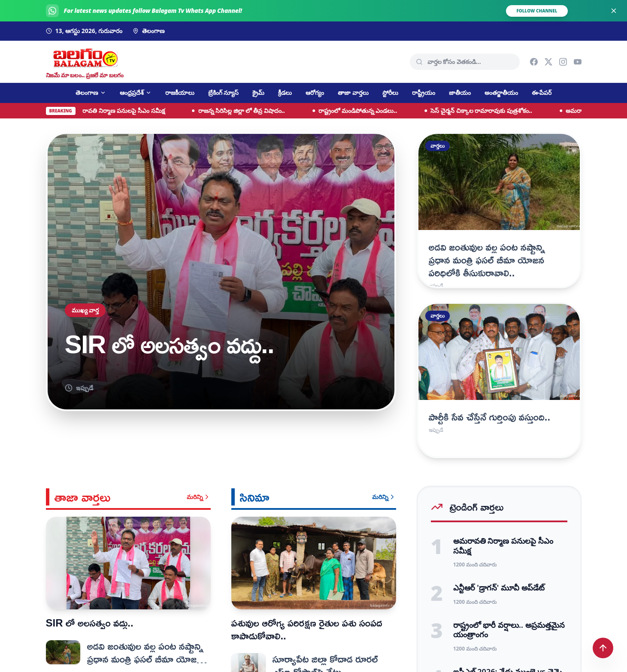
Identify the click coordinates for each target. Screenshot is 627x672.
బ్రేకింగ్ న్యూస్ (224, 92)
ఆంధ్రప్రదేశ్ (136, 92)
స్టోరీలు (390, 92)
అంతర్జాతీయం (501, 92)
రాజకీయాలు (180, 92)
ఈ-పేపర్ (542, 92)
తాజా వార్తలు (353, 92)
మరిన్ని (199, 497)
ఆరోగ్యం (315, 92)
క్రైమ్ (258, 92)
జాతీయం (460, 92)
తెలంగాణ (91, 92)
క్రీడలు (285, 92)
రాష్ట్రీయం (424, 92)
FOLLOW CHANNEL (537, 11)
